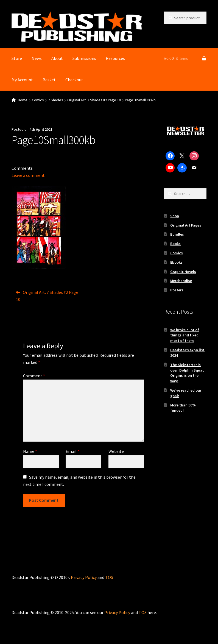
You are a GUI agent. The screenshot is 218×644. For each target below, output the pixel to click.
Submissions (84, 58)
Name (30, 451)
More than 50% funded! (183, 408)
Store (17, 58)
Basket (49, 80)
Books (175, 244)
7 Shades (56, 100)
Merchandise (181, 281)
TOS (109, 577)
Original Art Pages (186, 225)
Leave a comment (28, 175)
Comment (34, 376)
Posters (177, 290)
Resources (115, 58)
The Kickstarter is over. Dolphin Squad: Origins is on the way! (188, 373)
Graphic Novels (183, 272)
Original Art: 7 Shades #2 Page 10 (94, 100)
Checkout (74, 80)
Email (72, 451)
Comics (38, 100)
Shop (175, 216)
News (37, 58)
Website (116, 451)
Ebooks (176, 262)
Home (23, 100)
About (57, 58)
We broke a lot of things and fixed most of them (185, 335)
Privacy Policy (84, 577)
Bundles (177, 234)
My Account (22, 80)
